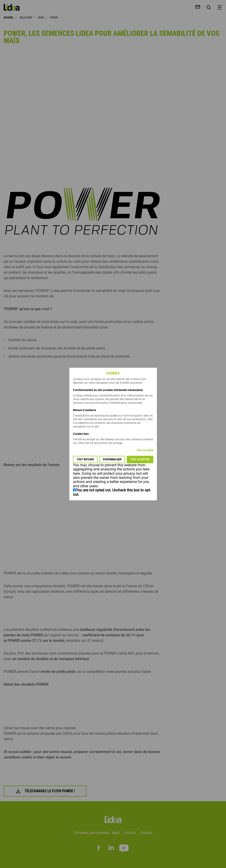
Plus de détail (145, 450)
